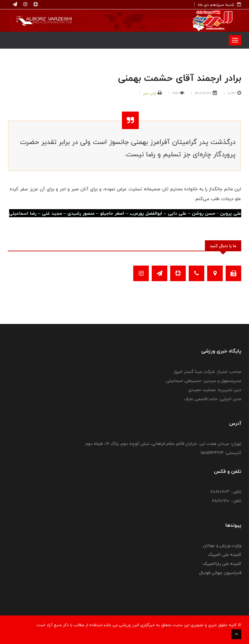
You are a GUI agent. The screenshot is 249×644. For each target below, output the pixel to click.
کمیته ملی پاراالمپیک (222, 564)
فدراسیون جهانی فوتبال (220, 573)
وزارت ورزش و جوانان (222, 545)
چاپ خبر (150, 93)
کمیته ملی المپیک (225, 555)
